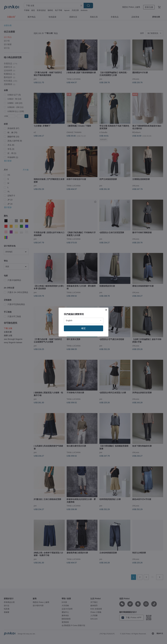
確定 (84, 328)
